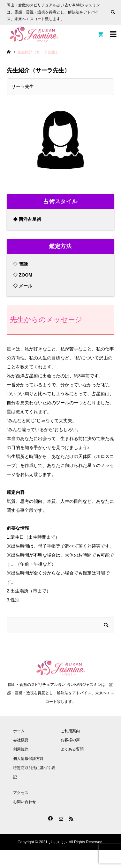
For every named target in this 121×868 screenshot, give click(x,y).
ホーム (19, 731)
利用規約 (21, 749)
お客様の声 (70, 740)
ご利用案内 (70, 731)
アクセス (21, 793)
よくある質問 (72, 749)
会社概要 (21, 740)
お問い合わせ (25, 802)
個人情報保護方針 (28, 759)
